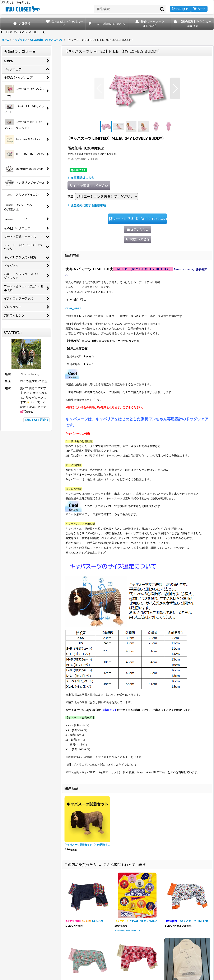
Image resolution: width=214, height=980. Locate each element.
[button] (99, 88)
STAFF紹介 (36, 420)
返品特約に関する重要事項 (87, 206)
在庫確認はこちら (81, 178)
